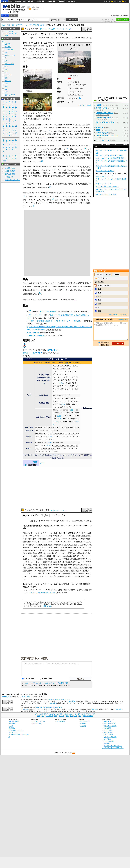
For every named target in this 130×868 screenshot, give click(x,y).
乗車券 (68, 547)
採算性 (28, 539)
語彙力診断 (9, 177)
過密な (78, 536)
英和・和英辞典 (28, 1)
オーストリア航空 (61, 377)
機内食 (69, 556)
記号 (4, 161)
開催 (31, 565)
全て (4, 42)
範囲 (65, 568)
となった (57, 559)
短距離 (42, 539)
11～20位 (107, 274)
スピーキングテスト (12, 180)
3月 (85, 545)
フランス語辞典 (109, 735)
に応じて (80, 568)
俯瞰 (99, 311)
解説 (24, 528)
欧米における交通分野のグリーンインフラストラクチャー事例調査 (55, 321)
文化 (6, 69)
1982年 (30, 57)
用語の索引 (52, 29)
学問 (6, 67)
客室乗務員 (85, 167)
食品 (6, 86)
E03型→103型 (102, 108)
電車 (62, 283)
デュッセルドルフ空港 (31, 128)
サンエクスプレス (60, 401)
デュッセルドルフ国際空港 (34, 155)
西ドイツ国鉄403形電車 (33, 525)
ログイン (107, 1)
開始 (81, 556)
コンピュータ (9, 50)
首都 (43, 152)
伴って (70, 576)
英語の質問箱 (10, 174)
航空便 (25, 542)
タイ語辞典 (107, 739)
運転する (79, 542)
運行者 (60, 82)
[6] (40, 293)
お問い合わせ (47, 606)
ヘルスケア (8, 75)
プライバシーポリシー (16, 730)
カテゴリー (69, 29)
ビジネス (8, 44)
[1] (80, 98)
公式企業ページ (85, 721)
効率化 (50, 539)
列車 (52, 52)
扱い (29, 542)
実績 (45, 568)
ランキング (61, 29)
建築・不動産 (9, 64)
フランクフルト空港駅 (38, 146)
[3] (43, 137)
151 (51, 559)
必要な (27, 559)
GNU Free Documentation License (59, 699)
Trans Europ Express (105, 113)
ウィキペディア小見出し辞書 (34, 25)
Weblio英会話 (10, 171)
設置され (43, 553)
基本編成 (51, 565)
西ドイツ (85, 533)
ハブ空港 (59, 125)
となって (49, 545)
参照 (66, 533)
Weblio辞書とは (14, 721)
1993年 (39, 57)
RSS (74, 753)
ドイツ (74, 79)
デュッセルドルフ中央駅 (57, 146)
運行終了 (63, 576)
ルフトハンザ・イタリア (45, 439)
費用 (64, 573)
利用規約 (12, 728)
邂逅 (99, 300)
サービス (68, 550)
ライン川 (46, 158)
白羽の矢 (65, 545)
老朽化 (85, 571)
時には (45, 565)
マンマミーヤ (103, 278)
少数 (39, 573)
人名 (6, 89)
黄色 (56, 562)
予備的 (40, 545)
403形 (72, 146)
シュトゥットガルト (75, 95)
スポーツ (8, 81)
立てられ (74, 545)
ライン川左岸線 (83, 155)
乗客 (70, 568)
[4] (34, 206)
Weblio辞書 (53, 703)
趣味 (6, 78)
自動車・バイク (10, 55)
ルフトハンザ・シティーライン (108, 187)
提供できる (77, 550)
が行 (29, 571)
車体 (68, 571)
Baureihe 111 (34, 332)
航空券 (25, 550)
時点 (81, 559)
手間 (52, 573)
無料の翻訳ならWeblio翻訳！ (36, 8)
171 (48, 556)
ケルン (50, 152)
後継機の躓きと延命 (104, 118)
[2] (27, 60)
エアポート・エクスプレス (48, 576)
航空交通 (84, 536)
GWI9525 (49, 430)
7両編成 (31, 568)
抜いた (70, 565)
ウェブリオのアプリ (39, 721)
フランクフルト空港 (75, 88)
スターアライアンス (70, 203)
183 (41, 556)
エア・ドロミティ (60, 371)
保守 (47, 573)
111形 (55, 290)
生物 (6, 84)
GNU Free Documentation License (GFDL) (49, 707)
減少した (56, 556)
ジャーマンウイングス (67, 433)
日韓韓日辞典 (51, 1)
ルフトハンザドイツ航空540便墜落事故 (111, 158)
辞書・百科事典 (17, 25)
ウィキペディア (31, 29)
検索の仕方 (13, 724)
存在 (44, 545)
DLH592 (65, 427)
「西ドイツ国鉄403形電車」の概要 (42, 593)
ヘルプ (127, 1)
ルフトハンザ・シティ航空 (106, 194)
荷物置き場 (33, 553)
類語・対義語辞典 (15, 1)
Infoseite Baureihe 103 (37, 335)
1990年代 (42, 571)
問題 (69, 573)
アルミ (62, 571)
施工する (86, 573)
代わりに (76, 547)
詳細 (24, 533)
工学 (6, 61)
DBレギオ (100, 127)
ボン (24, 152)
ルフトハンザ (66, 536)
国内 (38, 539)
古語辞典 (61, 1)
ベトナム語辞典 (109, 741)
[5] (63, 289)
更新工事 (77, 573)
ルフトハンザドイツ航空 (77, 85)
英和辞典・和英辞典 (110, 726)
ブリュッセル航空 (72, 389)
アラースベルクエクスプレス (107, 136)
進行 (78, 571)
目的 (56, 539)
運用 (82, 576)
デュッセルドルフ (74, 92)
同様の (62, 550)
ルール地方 (81, 539)
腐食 (73, 571)
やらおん (101, 282)
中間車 (61, 565)
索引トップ (43, 29)
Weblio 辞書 (118, 1)
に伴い (85, 556)
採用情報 (83, 726)
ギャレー (33, 559)
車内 (75, 556)
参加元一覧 (125, 16)
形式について (46, 550)
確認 (99, 304)
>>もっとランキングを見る (118, 315)
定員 (87, 553)
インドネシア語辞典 (110, 737)
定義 (99, 289)
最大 (26, 568)
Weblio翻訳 (107, 728)
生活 (6, 72)
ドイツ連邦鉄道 (74, 82)
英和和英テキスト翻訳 (34, 658)
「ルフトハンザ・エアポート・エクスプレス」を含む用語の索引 (46, 683)
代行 (43, 547)
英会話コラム (10, 168)
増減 (26, 571)
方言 (6, 92)
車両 (31, 545)
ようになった (31, 573)
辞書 (4, 1)
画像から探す (37, 724)
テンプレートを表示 (85, 105)
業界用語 (8, 47)
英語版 (61, 383)
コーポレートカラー (35, 562)
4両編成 (80, 553)
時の (84, 553)
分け (64, 562)
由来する (47, 562)
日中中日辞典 (40, 1)
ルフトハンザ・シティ (104, 184)
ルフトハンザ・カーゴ (61, 395)
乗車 (56, 547)
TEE (38, 173)
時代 (36, 556)
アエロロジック (59, 398)
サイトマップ (13, 732)
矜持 (99, 293)
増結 (83, 565)
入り (78, 533)
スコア (100, 296)
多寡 (75, 568)
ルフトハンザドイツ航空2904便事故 (110, 155)
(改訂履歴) (71, 701)
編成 (78, 565)
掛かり (58, 573)
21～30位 (116, 274)
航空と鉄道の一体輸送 (48, 311)
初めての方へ (115, 16)
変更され (72, 553)
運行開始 (74, 559)
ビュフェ (58, 553)
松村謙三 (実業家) (104, 285)
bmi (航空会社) (41, 433)
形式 (43, 573)
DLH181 (52, 427)
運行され (38, 568)
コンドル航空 (53, 433)
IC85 (98, 130)
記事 (47, 525)
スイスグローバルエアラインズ (67, 436)
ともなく (26, 576)
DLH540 (39, 427)
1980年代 (71, 533)
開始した (29, 547)
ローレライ (67, 158)
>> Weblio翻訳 (123, 319)
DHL (75, 398)
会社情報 (83, 724)
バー (65, 553)
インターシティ (28, 556)
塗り (61, 562)
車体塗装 (66, 559)
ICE (79, 196)
